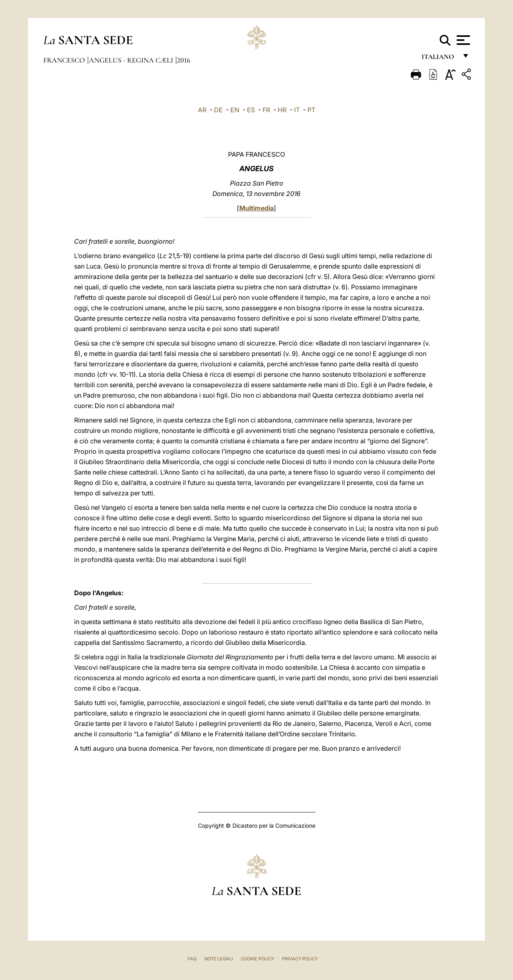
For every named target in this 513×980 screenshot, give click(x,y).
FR (266, 110)
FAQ (192, 959)
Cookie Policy (258, 959)
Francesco (65, 60)
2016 (184, 60)
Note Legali (219, 959)
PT (311, 110)
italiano (439, 59)
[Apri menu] (462, 40)
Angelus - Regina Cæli (132, 60)
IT (297, 110)
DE (218, 110)
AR (202, 110)
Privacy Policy (300, 959)
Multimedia (256, 208)
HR (282, 110)
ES (251, 110)
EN (235, 110)
